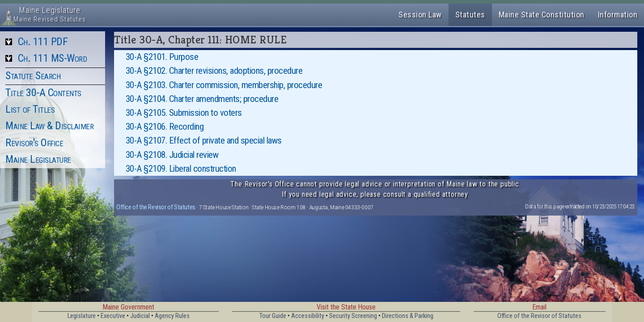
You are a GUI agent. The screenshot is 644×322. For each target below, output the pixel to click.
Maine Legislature (38, 159)
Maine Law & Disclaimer (49, 126)
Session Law (420, 15)
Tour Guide (273, 316)
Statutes (470, 15)
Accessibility (308, 316)
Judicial (140, 316)
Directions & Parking (408, 316)
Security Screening (353, 316)
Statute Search (33, 76)
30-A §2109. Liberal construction (181, 169)
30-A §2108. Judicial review (172, 155)
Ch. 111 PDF (43, 42)
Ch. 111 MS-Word (53, 58)
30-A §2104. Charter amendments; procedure (202, 99)
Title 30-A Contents (43, 93)
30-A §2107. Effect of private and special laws (204, 140)
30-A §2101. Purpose (162, 57)
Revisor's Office (34, 143)
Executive (113, 316)
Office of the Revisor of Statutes (156, 207)
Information (618, 15)
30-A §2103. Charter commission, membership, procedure (224, 85)
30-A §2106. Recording (165, 127)
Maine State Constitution (542, 15)
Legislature (82, 316)
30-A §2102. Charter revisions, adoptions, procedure (214, 71)
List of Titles (30, 109)
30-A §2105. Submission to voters (184, 113)
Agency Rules (172, 316)
